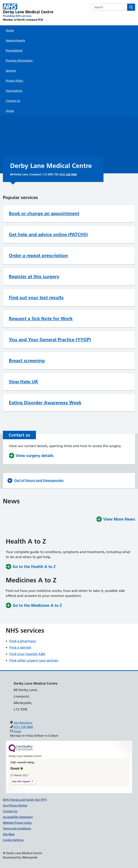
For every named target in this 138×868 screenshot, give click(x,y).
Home (10, 30)
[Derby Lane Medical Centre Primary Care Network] (28, 13)
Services (11, 71)
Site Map (9, 834)
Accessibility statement (18, 817)
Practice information (19, 61)
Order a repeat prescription (38, 255)
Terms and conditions (17, 828)
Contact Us (13, 101)
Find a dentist (20, 647)
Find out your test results (36, 297)
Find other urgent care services (34, 660)
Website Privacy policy (17, 823)
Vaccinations (14, 91)
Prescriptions (14, 50)
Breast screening (27, 361)
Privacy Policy (14, 81)
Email (17, 731)
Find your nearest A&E (27, 654)
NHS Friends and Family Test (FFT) (25, 800)
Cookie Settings (13, 840)
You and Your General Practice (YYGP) (50, 340)
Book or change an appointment (44, 213)
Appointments (15, 40)
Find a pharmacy (23, 641)
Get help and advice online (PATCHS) (48, 234)
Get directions (23, 723)
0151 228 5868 (68, 174)
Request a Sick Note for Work (41, 318)
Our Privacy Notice (15, 805)
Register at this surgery (34, 276)
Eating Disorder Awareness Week (45, 403)
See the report (21, 781)
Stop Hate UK (23, 382)
